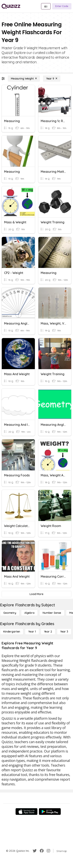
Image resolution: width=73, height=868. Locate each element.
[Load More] (36, 594)
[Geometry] (10, 613)
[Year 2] (48, 632)
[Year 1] (32, 632)
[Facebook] (42, 851)
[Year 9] (52, 79)
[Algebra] (29, 613)
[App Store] (26, 812)
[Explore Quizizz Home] (11, 6)
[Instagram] (48, 851)
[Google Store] (50, 812)
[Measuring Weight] (24, 79)
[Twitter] (35, 851)
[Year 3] (64, 632)
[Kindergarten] (12, 632)
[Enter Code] (62, 6)
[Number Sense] (52, 613)
